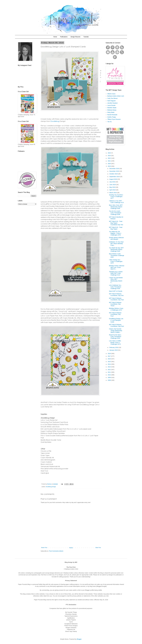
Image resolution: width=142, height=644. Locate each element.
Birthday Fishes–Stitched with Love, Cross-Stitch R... (117, 267)
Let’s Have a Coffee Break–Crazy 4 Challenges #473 (115, 342)
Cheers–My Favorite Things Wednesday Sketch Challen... (116, 331)
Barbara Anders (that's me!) (116, 96)
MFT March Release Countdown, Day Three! (115, 304)
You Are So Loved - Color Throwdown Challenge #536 (115, 213)
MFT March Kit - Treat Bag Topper (116, 228)
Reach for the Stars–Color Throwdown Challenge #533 (115, 337)
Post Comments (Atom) (56, 551)
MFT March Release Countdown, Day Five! (116, 325)
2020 (109, 164)
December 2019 (114, 169)
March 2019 (113, 193)
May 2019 (112, 187)
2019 (109, 166)
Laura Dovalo (111, 105)
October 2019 (114, 174)
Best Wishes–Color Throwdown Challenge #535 (117, 255)
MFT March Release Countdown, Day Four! (115, 314)
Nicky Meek (111, 112)
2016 (109, 359)
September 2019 (115, 177)
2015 (109, 362)
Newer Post (44, 548)
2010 (109, 375)
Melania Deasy (112, 110)
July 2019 (112, 182)
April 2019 (113, 190)
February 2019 (114, 347)
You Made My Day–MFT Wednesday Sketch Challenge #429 (116, 250)
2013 (109, 367)
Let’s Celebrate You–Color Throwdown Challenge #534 (115, 287)
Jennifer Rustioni (112, 103)
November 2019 (114, 171)
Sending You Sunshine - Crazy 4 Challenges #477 (116, 197)
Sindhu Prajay (112, 117)
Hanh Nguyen (112, 101)
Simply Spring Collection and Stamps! (116, 238)
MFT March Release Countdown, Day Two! (116, 299)
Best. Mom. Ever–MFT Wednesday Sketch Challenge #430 (116, 207)
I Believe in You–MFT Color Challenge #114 (116, 202)
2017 (109, 356)
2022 (109, 158)
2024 (109, 153)
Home (55, 37)
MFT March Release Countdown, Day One (116, 295)
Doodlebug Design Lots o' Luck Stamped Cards (116, 320)
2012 (109, 370)
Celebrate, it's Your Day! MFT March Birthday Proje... (116, 244)
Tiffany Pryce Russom (114, 119)
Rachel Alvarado (112, 115)
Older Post (98, 548)
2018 (109, 354)
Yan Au (110, 122)
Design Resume (75, 37)
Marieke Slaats (112, 108)
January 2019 (114, 350)
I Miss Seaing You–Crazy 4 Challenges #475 (116, 261)
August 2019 (113, 179)
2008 (109, 380)
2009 (109, 377)
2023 (109, 156)
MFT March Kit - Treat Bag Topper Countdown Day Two (116, 223)
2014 (109, 364)
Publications (64, 37)
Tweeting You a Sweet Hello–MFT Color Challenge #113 (116, 273)
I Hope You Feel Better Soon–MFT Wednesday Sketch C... (116, 280)
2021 (109, 161)
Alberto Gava (111, 94)
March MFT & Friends (116, 291)
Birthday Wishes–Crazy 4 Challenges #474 (116, 309)
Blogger (79, 639)
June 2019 (113, 185)
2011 (109, 372)
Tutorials (86, 37)
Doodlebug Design (51, 487)
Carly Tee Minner (113, 98)
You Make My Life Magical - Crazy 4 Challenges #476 (115, 233)
